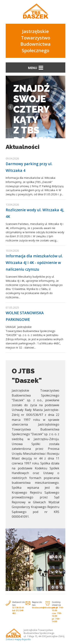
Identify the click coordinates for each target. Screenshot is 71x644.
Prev (11, 107)
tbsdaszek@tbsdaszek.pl (45, 608)
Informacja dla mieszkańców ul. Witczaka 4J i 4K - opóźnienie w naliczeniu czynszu (34, 262)
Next (60, 107)
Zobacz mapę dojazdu (18, 639)
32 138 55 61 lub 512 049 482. (18, 610)
